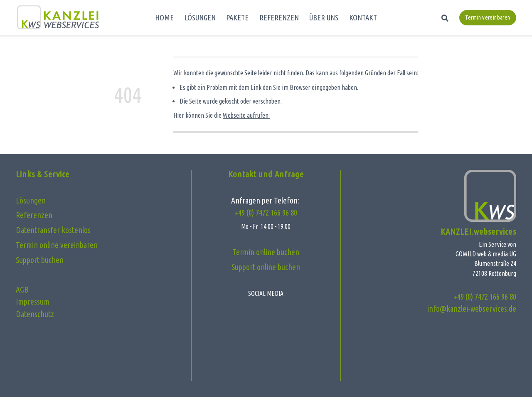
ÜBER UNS (324, 17)
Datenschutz (35, 314)
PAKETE (237, 17)
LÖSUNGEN (200, 17)
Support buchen (40, 260)
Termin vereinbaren (488, 17)
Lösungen (31, 201)
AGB (22, 290)
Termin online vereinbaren (57, 245)
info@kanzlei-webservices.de (472, 309)
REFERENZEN (279, 17)
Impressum (33, 302)
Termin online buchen (266, 252)
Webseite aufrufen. (246, 115)
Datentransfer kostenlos (53, 230)
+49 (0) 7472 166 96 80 (266, 213)
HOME (164, 17)
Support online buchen (266, 267)
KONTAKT (363, 17)
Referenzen (34, 215)
